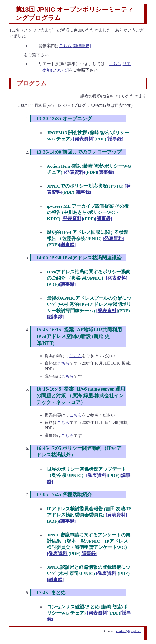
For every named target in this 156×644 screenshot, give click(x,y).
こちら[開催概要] (75, 46)
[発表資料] (84, 139)
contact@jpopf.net (129, 631)
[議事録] (115, 139)
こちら (76, 356)
